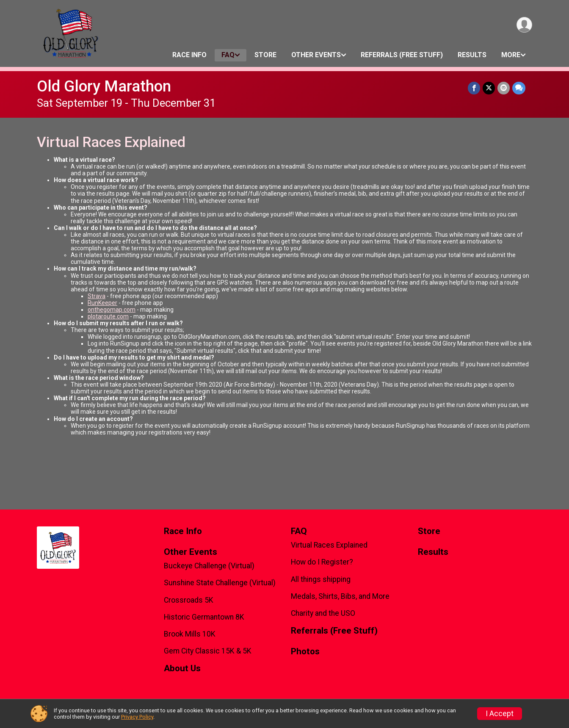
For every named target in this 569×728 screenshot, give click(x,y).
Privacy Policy (137, 717)
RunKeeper (102, 303)
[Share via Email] (504, 88)
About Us (182, 668)
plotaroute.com (108, 316)
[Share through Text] (519, 88)
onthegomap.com (112, 310)
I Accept (500, 714)
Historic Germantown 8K (204, 617)
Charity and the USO (323, 613)
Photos (305, 652)
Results (472, 55)
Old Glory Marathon (104, 86)
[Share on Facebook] (474, 88)
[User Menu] (524, 25)
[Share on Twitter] (489, 88)
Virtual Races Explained (329, 545)
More (511, 55)
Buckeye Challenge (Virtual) (209, 566)
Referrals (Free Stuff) (402, 55)
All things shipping (321, 579)
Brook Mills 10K (190, 634)
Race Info (189, 55)
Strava (97, 296)
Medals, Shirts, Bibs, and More (340, 596)
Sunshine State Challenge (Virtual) (220, 583)
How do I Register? (322, 562)
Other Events (316, 55)
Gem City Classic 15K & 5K (208, 651)
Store (265, 55)
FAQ (228, 55)
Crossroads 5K (189, 600)
